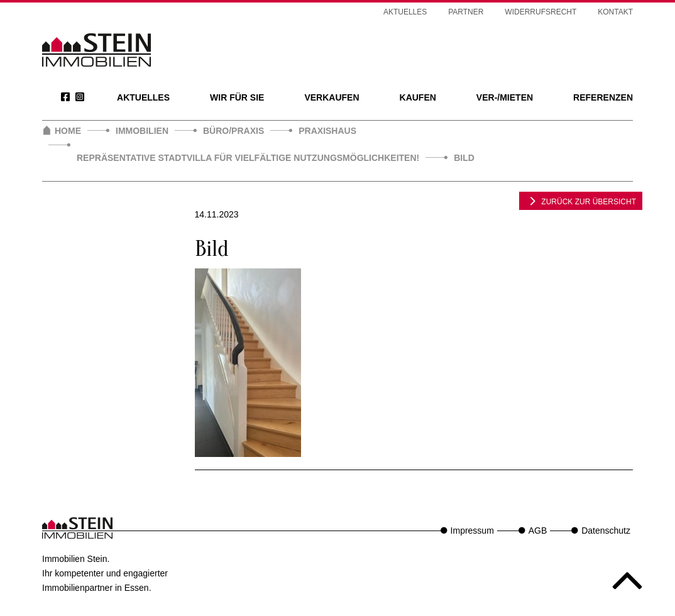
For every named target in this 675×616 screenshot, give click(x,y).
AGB (538, 531)
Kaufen (418, 97)
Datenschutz (606, 531)
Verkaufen (332, 97)
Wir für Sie (237, 97)
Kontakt (615, 12)
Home (68, 131)
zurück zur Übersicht (581, 201)
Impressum (472, 531)
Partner (466, 12)
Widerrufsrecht (541, 12)
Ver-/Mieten (505, 97)
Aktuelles (143, 97)
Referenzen (603, 97)
